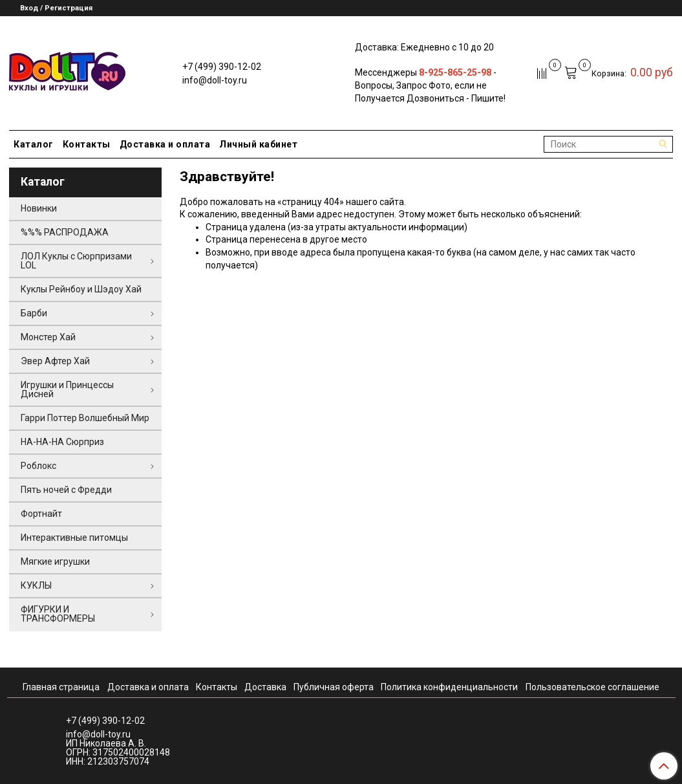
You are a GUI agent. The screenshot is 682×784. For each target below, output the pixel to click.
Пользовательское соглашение (592, 687)
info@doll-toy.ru (215, 80)
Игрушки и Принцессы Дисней (67, 389)
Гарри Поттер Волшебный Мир (85, 418)
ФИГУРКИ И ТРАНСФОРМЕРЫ (58, 614)
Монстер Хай (48, 337)
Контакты (87, 144)
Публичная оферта (334, 687)
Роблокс (38, 466)
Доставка (265, 687)
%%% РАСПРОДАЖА (65, 232)
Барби (34, 313)
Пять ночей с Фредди (66, 490)
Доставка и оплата (165, 144)
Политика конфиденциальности (449, 687)
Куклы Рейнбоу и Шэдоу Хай (81, 289)
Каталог (34, 144)
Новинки (39, 208)
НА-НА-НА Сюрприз (62, 442)
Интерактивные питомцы (74, 538)
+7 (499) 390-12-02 (222, 67)
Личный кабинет (258, 144)
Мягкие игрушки (55, 561)
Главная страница (61, 687)
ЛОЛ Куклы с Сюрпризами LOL (76, 261)
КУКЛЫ (36, 585)
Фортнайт (41, 514)
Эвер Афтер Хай (55, 361)
